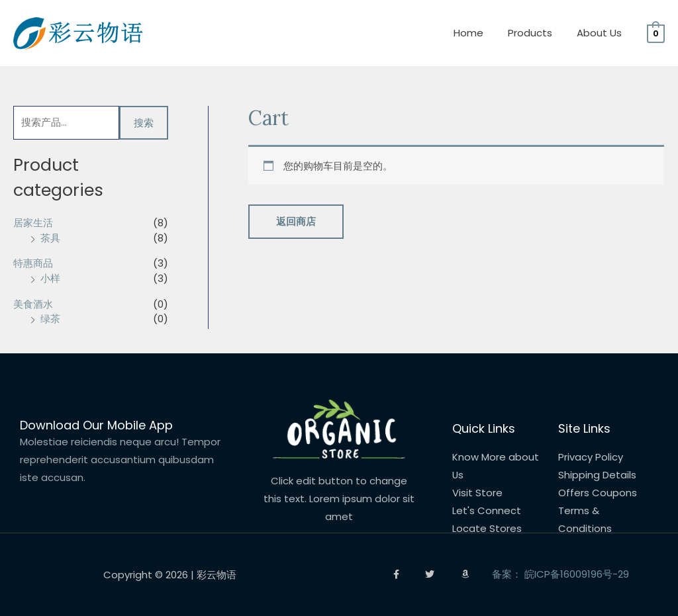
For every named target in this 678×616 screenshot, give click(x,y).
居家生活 (33, 223)
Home (480, 33)
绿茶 (50, 319)
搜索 (144, 123)
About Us (601, 33)
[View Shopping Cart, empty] (656, 33)
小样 (50, 278)
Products (537, 33)
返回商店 (296, 222)
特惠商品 (33, 264)
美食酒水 (33, 304)
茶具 (50, 238)
